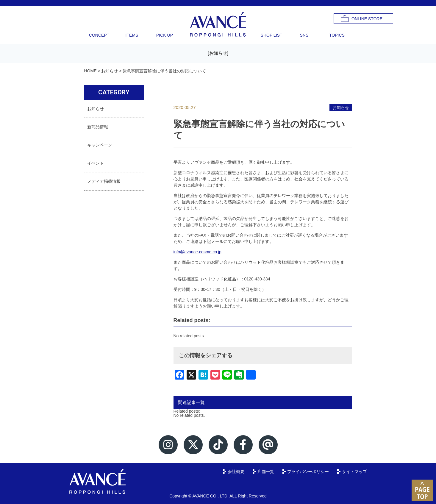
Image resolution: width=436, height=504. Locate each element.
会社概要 (236, 472)
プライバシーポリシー (308, 472)
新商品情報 (98, 127)
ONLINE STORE (367, 19)
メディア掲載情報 (104, 181)
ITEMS (132, 35)
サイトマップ (354, 472)
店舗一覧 (266, 472)
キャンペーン (100, 145)
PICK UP (165, 35)
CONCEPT (99, 35)
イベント (96, 163)
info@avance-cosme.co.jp (197, 252)
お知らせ (218, 53)
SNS (304, 35)
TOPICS (337, 35)
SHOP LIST (272, 35)
